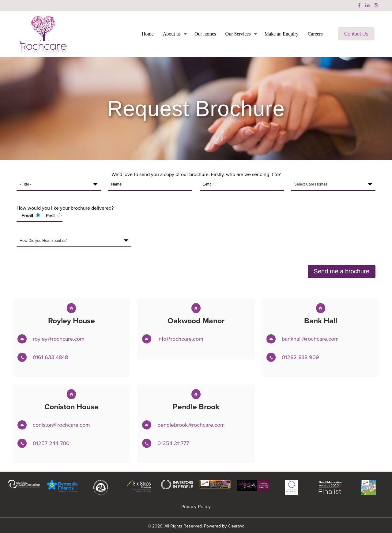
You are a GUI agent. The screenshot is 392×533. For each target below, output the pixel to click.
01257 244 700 (51, 443)
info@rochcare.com (180, 339)
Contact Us (356, 34)
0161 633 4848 (50, 357)
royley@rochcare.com (59, 339)
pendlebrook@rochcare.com (191, 425)
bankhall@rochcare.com (310, 339)
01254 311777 (173, 443)
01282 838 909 (300, 357)
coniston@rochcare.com (61, 425)
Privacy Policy (196, 507)
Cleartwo (236, 526)
